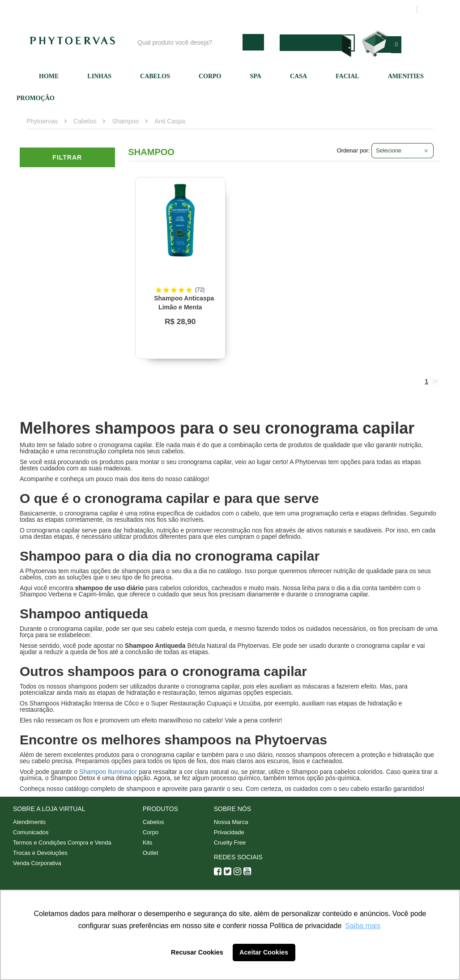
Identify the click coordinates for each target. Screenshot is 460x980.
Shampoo (125, 121)
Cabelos (155, 76)
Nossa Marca (231, 822)
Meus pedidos (375, 9)
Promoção (36, 98)
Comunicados (31, 832)
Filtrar (67, 157)
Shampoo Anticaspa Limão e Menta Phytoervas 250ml (182, 307)
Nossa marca (227, 9)
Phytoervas (42, 121)
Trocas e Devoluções (40, 853)
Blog (188, 9)
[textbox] (188, 42)
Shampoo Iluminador (108, 772)
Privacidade (229, 832)
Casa (298, 76)
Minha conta (325, 9)
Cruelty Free (230, 843)
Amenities (406, 76)
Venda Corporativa (37, 863)
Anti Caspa (170, 121)
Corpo (210, 76)
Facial (347, 76)
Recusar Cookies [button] (197, 952)
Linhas (99, 76)
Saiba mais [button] (363, 926)
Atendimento (277, 9)
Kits (148, 843)
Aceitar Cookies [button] (264, 952)
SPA (256, 76)
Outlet (151, 853)
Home (49, 76)
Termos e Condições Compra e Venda (62, 843)
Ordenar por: (354, 150)
